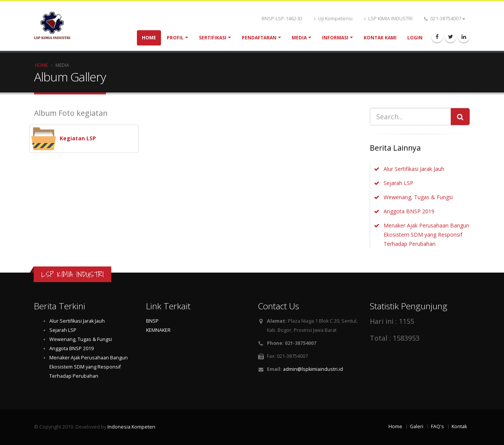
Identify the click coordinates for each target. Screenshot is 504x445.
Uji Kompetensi (333, 19)
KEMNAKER (158, 330)
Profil (175, 38)
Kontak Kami (380, 38)
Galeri (417, 426)
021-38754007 (445, 19)
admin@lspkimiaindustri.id (313, 369)
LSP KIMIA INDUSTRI (388, 19)
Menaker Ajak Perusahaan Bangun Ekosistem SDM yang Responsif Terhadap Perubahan (426, 235)
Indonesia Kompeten (131, 427)
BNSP (152, 321)
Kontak (459, 426)
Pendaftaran (259, 38)
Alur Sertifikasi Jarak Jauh (414, 169)
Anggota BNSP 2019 (409, 211)
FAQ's (437, 426)
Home (149, 38)
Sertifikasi (213, 38)
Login (415, 38)
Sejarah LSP (398, 183)
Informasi (335, 38)
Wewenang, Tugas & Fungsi (418, 197)
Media (299, 38)
